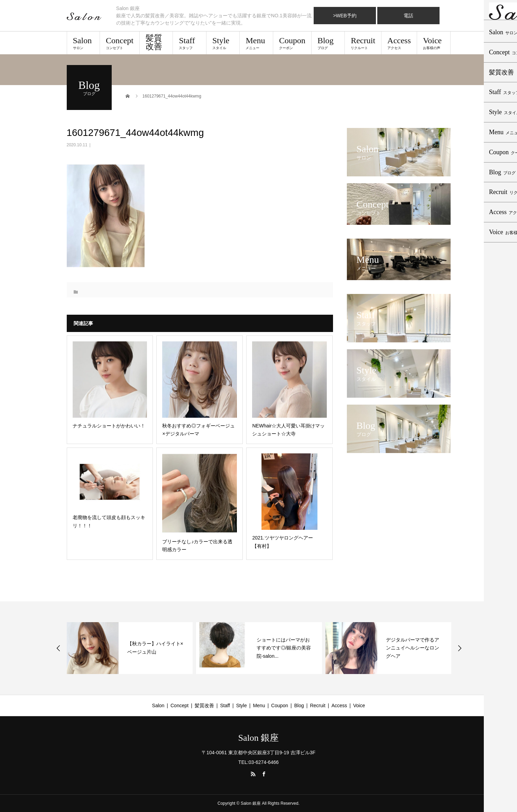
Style (223, 43)
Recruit (363, 43)
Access (399, 43)
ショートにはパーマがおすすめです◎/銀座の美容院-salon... (284, 648)
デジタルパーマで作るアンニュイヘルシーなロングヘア (413, 648)
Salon (83, 43)
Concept (120, 43)
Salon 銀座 (259, 738)
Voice (433, 43)
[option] (130, 648)
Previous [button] (58, 648)
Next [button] (460, 648)
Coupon (292, 43)
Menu (256, 43)
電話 (408, 16)
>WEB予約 (345, 16)
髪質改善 (154, 42)
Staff (189, 43)
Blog (328, 43)
